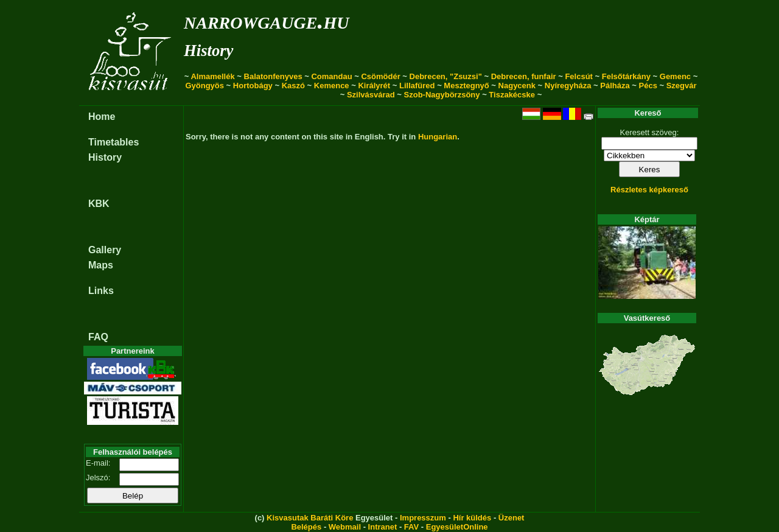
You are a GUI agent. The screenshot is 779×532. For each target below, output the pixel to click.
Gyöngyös (204, 86)
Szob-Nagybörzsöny (442, 95)
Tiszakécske (512, 95)
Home (102, 117)
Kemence (332, 86)
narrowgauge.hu (266, 20)
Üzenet (512, 518)
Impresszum (423, 518)
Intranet (383, 527)
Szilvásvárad (371, 95)
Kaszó (293, 86)
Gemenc (675, 76)
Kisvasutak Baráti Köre (310, 518)
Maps (101, 265)
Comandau (331, 76)
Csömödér (380, 76)
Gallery (105, 250)
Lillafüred (417, 86)
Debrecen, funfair (524, 76)
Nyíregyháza (568, 86)
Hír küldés (472, 518)
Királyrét (374, 86)
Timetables (114, 142)
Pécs (648, 86)
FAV (411, 527)
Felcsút (579, 76)
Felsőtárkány (626, 76)
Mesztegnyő (466, 86)
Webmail (345, 527)
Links (101, 291)
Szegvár (682, 86)
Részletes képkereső (649, 190)
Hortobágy (253, 86)
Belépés (306, 527)
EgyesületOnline (457, 527)
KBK (99, 204)
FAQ (98, 337)
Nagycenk (517, 86)
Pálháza (615, 86)
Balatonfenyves (273, 76)
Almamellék (212, 76)
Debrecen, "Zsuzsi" (446, 76)
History (208, 51)
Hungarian (438, 137)
